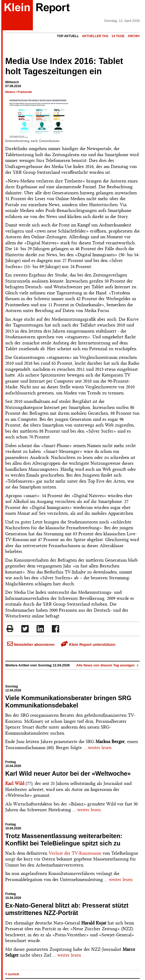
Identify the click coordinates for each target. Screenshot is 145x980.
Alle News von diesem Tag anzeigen (108, 665)
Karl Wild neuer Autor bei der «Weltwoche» (68, 774)
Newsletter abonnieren (31, 645)
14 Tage (118, 36)
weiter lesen (100, 748)
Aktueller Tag (95, 36)
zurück (12, 974)
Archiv (134, 36)
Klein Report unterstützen (88, 645)
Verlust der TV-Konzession (75, 853)
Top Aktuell (68, 36)
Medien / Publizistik (19, 92)
